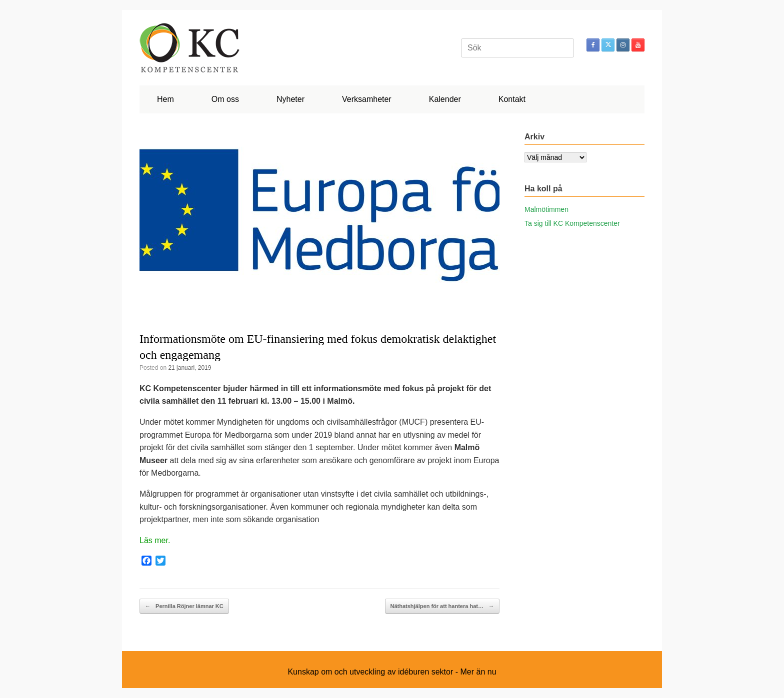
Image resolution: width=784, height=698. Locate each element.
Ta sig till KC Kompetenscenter (572, 223)
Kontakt (512, 99)
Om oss (225, 99)
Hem (165, 99)
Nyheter (290, 99)
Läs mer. (155, 540)
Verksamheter (367, 99)
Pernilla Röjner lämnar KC (184, 606)
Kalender (445, 99)
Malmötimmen (546, 209)
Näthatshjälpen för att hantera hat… (442, 606)
